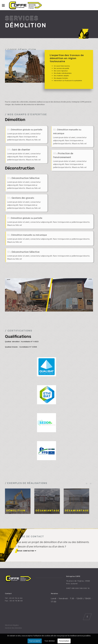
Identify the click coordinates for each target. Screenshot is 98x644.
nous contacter (27, 551)
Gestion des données (13, 628)
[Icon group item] (87, 617)
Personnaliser (64, 641)
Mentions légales (12, 625)
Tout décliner (50, 641)
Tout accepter (35, 641)
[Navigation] (3, 6)
